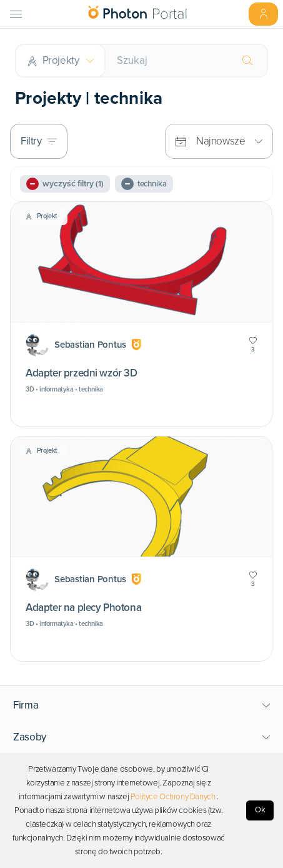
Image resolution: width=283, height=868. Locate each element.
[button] (142, 705)
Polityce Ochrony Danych (173, 797)
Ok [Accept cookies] (260, 810)
